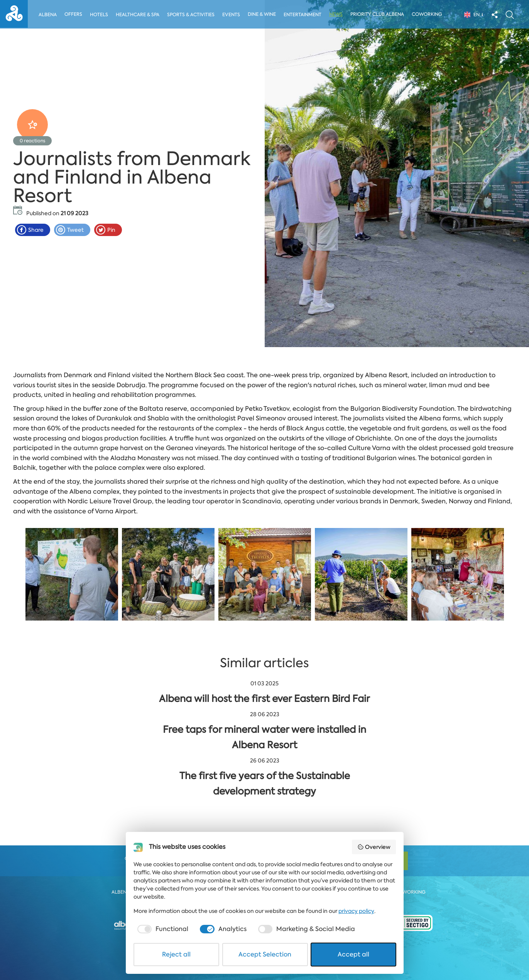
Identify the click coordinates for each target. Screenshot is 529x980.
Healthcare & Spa (138, 15)
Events (232, 15)
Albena (48, 15)
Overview (374, 847)
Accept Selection (265, 954)
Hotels (99, 15)
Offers (73, 14)
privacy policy (356, 911)
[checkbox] (162, 929)
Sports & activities (192, 15)
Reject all (176, 954)
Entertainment (304, 15)
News (338, 14)
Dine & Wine (263, 14)
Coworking (429, 14)
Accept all (353, 954)
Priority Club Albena (379, 14)
